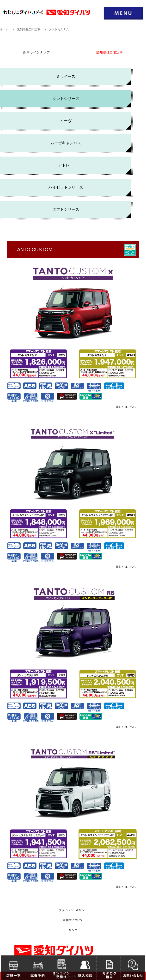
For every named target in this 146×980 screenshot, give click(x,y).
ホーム (4, 29)
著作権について (73, 920)
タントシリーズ (66, 99)
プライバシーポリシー (73, 910)
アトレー (66, 165)
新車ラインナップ (36, 52)
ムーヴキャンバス (66, 143)
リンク (73, 930)
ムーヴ (66, 121)
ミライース (66, 76)
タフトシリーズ (66, 209)
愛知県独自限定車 (29, 29)
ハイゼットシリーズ (66, 187)
